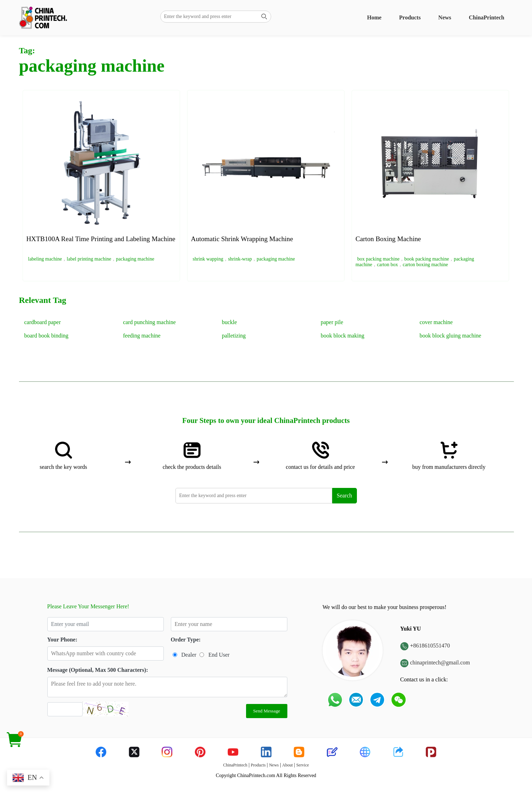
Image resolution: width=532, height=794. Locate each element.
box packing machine (378, 259)
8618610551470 (432, 646)
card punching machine (150, 322)
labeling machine (45, 259)
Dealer (189, 655)
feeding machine (142, 336)
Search (345, 495)
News (445, 17)
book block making (343, 336)
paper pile (332, 322)
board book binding (46, 336)
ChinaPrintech (486, 17)
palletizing (234, 336)
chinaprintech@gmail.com (440, 662)
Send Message (267, 711)
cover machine (436, 322)
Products (410, 17)
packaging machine (135, 259)
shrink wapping (208, 259)
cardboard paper (43, 322)
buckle (230, 322)
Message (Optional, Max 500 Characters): (98, 670)
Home (374, 17)
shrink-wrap (240, 259)
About (287, 765)
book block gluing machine (451, 336)
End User (219, 655)
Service (303, 765)
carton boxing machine (425, 265)
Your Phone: (62, 640)
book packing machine (427, 259)
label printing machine (89, 259)
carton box (387, 265)
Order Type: (186, 640)
